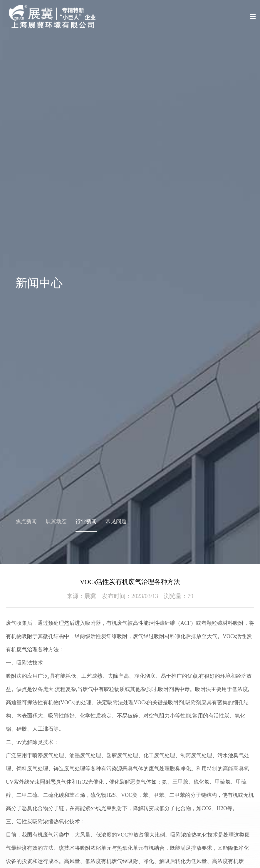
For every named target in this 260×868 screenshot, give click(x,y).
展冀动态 (56, 521)
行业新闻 (86, 521)
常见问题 (116, 521)
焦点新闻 (26, 521)
